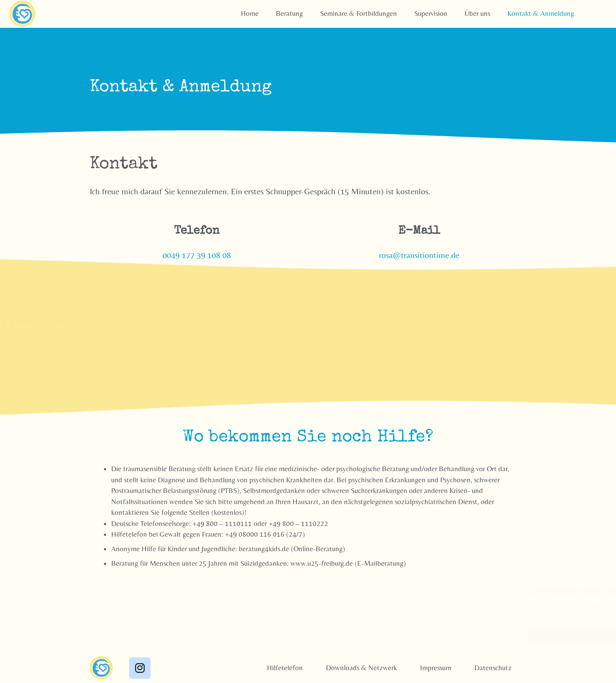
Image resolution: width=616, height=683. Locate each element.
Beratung (289, 13)
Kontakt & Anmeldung (541, 13)
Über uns (477, 13)
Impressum (436, 667)
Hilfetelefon (285, 667)
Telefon (197, 231)
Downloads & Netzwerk (361, 667)
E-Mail (419, 231)
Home (250, 13)
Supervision (431, 13)
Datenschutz (493, 667)
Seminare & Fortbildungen (358, 13)
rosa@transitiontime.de (419, 255)
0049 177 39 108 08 (197, 255)
